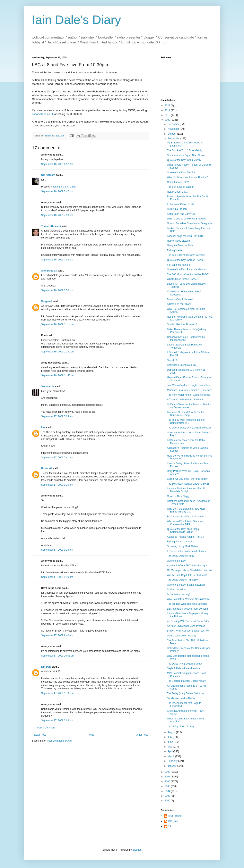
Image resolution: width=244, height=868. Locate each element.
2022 (168, 106)
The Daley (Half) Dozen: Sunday (185, 664)
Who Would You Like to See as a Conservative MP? (185, 523)
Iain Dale (46, 667)
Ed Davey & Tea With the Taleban (185, 517)
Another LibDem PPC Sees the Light (187, 566)
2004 (168, 791)
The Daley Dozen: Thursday (182, 580)
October (172, 134)
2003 (168, 796)
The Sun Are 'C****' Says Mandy (185, 150)
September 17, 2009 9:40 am (57, 577)
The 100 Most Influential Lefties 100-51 (188, 274)
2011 (168, 110)
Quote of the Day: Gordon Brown (185, 260)
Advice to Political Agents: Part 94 (185, 537)
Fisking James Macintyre (181, 542)
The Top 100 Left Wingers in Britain (186, 255)
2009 (168, 120)
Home (91, 735)
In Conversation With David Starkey (186, 551)
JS (169, 826)
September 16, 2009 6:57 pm (57, 164)
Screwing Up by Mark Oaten (182, 546)
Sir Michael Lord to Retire (181, 698)
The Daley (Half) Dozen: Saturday (185, 693)
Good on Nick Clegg (178, 496)
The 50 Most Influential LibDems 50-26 (188, 484)
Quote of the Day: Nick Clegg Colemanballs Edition (183, 531)
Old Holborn (48, 175)
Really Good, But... (177, 192)
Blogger (137, 850)
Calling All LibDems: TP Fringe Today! (188, 479)
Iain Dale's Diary (76, 20)
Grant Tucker (175, 816)
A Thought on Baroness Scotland (185, 400)
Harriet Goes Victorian (179, 241)
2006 (168, 782)
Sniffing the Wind (176, 590)
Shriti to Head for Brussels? (182, 324)
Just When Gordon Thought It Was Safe (189, 385)
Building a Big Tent (177, 209)
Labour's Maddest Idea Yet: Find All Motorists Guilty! (186, 490)
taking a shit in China (65, 187)
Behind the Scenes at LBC (181, 365)
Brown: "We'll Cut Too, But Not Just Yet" (189, 631)
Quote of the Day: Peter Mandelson (186, 269)
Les (43, 427)
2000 (168, 801)
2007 (168, 777)
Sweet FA (172, 360)
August (172, 732)
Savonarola (48, 386)
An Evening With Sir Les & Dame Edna (188, 621)
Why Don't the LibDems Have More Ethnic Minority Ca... (186, 510)
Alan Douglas (49, 271)
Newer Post (39, 735)
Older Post (142, 735)
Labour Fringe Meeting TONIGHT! (186, 236)
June (171, 742)
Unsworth (47, 468)
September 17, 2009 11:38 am (58, 693)
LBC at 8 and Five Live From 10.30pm (188, 609)
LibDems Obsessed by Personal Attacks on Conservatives (189, 406)
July (170, 737)
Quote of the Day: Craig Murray (184, 160)
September (174, 139)
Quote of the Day (176, 561)
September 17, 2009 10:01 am (58, 656)
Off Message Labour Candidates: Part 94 (189, 570)
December (174, 124)
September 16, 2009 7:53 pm (57, 215)
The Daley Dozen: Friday (181, 556)
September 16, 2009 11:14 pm (58, 324)
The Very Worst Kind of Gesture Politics (189, 395)
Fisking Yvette (175, 250)
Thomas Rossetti (51, 226)
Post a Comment (46, 728)
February (173, 761)
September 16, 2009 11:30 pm (58, 352)
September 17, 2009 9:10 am (57, 485)
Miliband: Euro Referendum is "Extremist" (190, 390)
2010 (168, 115)
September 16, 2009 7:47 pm (57, 191)
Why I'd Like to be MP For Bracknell (186, 219)
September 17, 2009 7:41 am (57, 458)
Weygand (47, 301)
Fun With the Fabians (179, 265)
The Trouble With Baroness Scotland (187, 604)
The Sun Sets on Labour (180, 187)
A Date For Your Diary (179, 304)
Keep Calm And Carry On (181, 214)
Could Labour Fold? (178, 182)
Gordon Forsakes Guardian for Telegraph (189, 223)
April (170, 751)
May (170, 747)
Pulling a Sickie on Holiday (181, 636)
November (174, 129)
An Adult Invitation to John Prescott (186, 626)
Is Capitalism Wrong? (179, 594)
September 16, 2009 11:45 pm (58, 375)
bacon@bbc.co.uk (43, 114)
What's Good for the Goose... (183, 279)
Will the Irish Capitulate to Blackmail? (187, 575)
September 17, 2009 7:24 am (57, 416)
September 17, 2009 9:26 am (57, 550)
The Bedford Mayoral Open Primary (186, 681)
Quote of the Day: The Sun (182, 173)
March (171, 756)
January (172, 766)
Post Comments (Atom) (60, 741)
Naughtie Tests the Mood (181, 245)
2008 (168, 772)
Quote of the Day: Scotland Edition (186, 585)
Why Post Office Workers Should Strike (188, 599)
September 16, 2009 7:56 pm (57, 290)
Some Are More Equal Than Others (186, 155)
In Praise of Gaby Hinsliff (181, 204)
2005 (168, 786)
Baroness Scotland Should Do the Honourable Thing (185, 414)
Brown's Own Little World (181, 299)
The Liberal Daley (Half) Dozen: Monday (189, 428)
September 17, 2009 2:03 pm (57, 720)
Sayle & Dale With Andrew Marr (184, 668)
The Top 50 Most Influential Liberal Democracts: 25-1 (186, 421)
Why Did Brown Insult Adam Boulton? (187, 177)
